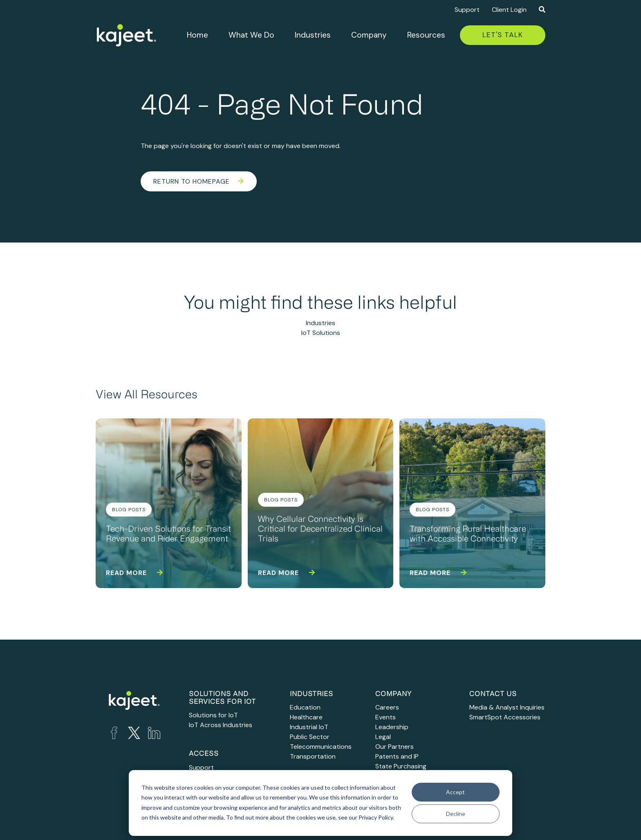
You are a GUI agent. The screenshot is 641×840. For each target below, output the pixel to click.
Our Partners (394, 747)
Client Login (509, 10)
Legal (383, 737)
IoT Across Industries (221, 725)
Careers (387, 707)
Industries (313, 35)
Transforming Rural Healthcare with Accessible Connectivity (468, 535)
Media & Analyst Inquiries (507, 707)
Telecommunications (321, 747)
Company (369, 35)
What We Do (251, 35)
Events (385, 717)
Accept (455, 792)
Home (197, 35)
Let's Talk (503, 35)
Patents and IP (397, 756)
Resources (426, 35)
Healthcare (306, 717)
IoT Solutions (321, 333)
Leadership (392, 727)
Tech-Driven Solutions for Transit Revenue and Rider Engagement (168, 535)
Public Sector (310, 737)
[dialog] (320, 803)
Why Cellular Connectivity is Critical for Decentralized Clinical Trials (320, 530)
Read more (134, 573)
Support (467, 10)
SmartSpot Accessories (505, 717)
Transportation (313, 756)
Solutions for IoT (213, 715)
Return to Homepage (199, 181)
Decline (456, 814)
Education (305, 707)
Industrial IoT (309, 727)
